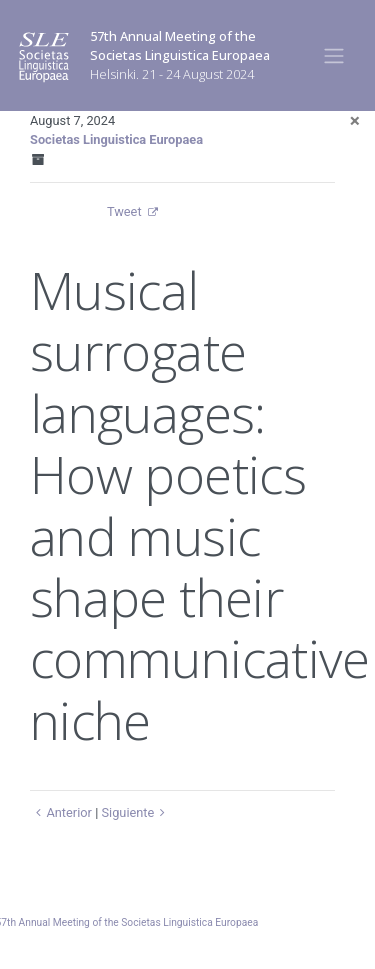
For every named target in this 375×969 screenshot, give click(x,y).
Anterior (61, 812)
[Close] (355, 120)
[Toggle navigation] (334, 55)
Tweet (124, 211)
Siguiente (135, 812)
